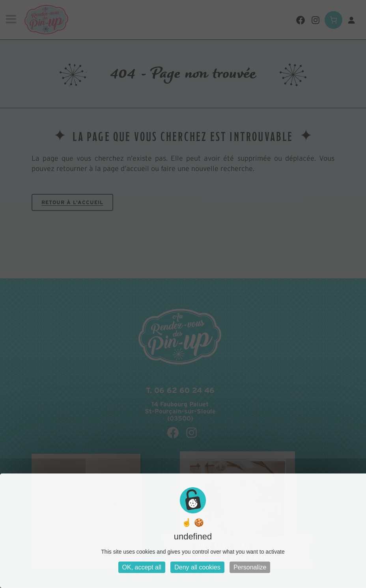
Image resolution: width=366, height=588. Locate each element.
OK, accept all (142, 567)
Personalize (250, 567)
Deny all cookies (197, 567)
